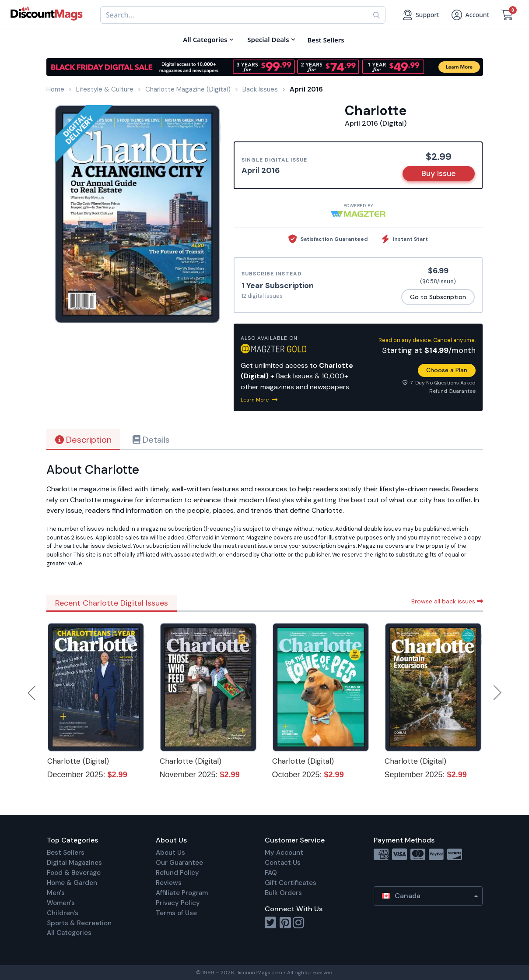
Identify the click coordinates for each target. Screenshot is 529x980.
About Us (170, 853)
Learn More (259, 400)
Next (497, 693)
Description (83, 440)
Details (151, 440)
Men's (56, 893)
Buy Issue (439, 173)
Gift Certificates (291, 883)
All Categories (69, 933)
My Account (284, 853)
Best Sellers (66, 853)
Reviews (169, 883)
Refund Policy (177, 873)
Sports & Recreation (79, 923)
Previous (32, 693)
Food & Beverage (74, 873)
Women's (61, 903)
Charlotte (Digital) (78, 761)
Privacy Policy (178, 903)
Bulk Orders (283, 893)
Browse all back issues (447, 601)
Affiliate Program (182, 893)
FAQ (271, 873)
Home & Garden (72, 883)
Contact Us (283, 863)
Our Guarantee (179, 863)
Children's (63, 913)
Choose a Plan (447, 370)
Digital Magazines (74, 863)
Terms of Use (176, 913)
